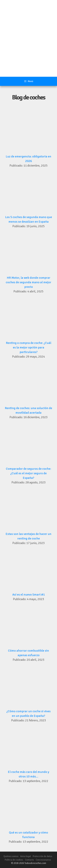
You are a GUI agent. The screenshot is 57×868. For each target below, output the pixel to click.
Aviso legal (26, 856)
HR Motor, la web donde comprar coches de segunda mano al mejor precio (28, 282)
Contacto (29, 860)
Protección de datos (42, 856)
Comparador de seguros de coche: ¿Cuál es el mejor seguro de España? (28, 473)
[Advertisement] (28, 47)
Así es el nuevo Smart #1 (29, 595)
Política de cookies (14, 860)
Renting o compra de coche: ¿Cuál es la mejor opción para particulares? (29, 347)
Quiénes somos (11, 856)
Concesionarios (43, 860)
